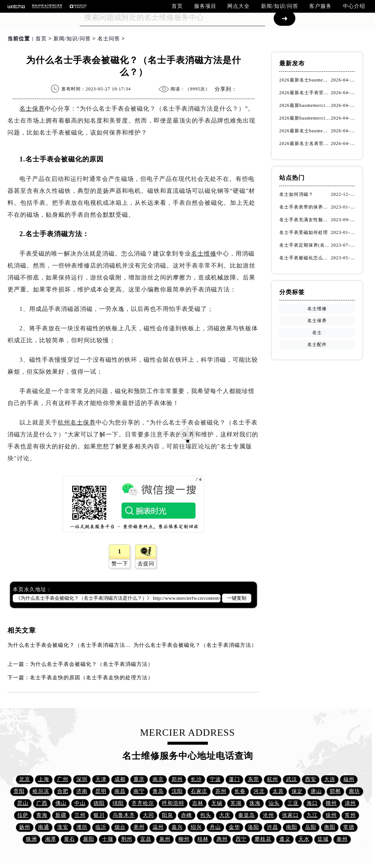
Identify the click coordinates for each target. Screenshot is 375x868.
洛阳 (253, 827)
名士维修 (204, 254)
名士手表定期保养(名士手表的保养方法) (305, 245)
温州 (158, 827)
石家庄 (199, 791)
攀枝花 (263, 839)
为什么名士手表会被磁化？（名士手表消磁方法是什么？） (80, 645)
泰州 (342, 839)
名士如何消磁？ (296, 194)
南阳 (292, 827)
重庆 (139, 779)
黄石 (70, 839)
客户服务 (320, 6)
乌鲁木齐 (124, 815)
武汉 (292, 779)
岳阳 (311, 827)
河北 (259, 791)
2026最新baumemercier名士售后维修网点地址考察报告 (305, 105)
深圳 (82, 779)
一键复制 (237, 598)
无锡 (217, 803)
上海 (44, 779)
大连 (330, 779)
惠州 (222, 839)
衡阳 (330, 827)
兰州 (80, 815)
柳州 (184, 839)
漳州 (350, 803)
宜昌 (146, 839)
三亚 (293, 803)
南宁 (139, 791)
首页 (177, 6)
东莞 (253, 779)
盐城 (323, 839)
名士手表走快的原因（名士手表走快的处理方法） (92, 678)
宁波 (215, 779)
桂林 (203, 839)
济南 (82, 791)
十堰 (108, 839)
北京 (25, 779)
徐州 (331, 815)
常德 (349, 827)
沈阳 (177, 791)
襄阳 (89, 839)
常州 (350, 815)
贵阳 (19, 791)
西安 (311, 779)
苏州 (221, 791)
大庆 (225, 815)
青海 (42, 815)
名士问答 (109, 39)
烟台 (120, 827)
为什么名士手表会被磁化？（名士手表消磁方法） (195, 645)
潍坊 (82, 827)
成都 (120, 779)
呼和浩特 (173, 803)
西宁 (241, 839)
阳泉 (167, 815)
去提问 (146, 564)
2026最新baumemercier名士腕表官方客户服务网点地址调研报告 (305, 118)
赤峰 (187, 815)
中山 (80, 803)
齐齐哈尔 (143, 803)
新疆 (61, 815)
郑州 (177, 779)
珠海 (255, 803)
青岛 (158, 791)
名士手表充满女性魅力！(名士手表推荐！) (305, 220)
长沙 (196, 779)
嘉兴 (177, 827)
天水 (304, 839)
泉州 (165, 839)
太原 (278, 791)
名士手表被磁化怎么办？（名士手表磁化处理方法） (305, 258)
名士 (317, 333)
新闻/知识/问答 (280, 6)
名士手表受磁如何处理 (304, 232)
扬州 (25, 827)
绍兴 (196, 827)
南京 (158, 779)
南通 (44, 827)
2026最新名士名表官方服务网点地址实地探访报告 (305, 143)
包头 (206, 815)
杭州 (273, 779)
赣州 (331, 803)
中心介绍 (354, 6)
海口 (312, 803)
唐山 (316, 791)
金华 (234, 827)
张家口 (290, 815)
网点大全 (239, 6)
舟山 (215, 827)
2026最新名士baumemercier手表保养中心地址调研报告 (305, 131)
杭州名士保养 (77, 422)
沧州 (268, 815)
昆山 (23, 803)
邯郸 (335, 791)
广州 (63, 779)
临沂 (101, 827)
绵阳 (118, 803)
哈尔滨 (41, 791)
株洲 (31, 839)
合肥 (63, 791)
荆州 (127, 839)
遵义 (285, 839)
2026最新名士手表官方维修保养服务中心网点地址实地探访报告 (305, 93)
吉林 (198, 803)
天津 (101, 779)
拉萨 (23, 815)
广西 (42, 803)
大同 (148, 815)
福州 (349, 779)
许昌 (273, 827)
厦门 (234, 779)
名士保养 (32, 109)
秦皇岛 (247, 815)
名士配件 (317, 345)
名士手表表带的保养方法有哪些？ (305, 207)
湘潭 (50, 839)
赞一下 (120, 564)
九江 (312, 815)
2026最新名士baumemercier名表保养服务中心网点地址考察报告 (305, 80)
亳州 (139, 827)
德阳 (99, 803)
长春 (240, 791)
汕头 (274, 803)
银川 (99, 815)
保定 (297, 791)
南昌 (120, 791)
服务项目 (205, 6)
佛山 (61, 803)
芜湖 (236, 803)
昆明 (101, 791)
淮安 (63, 827)
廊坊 (354, 791)
